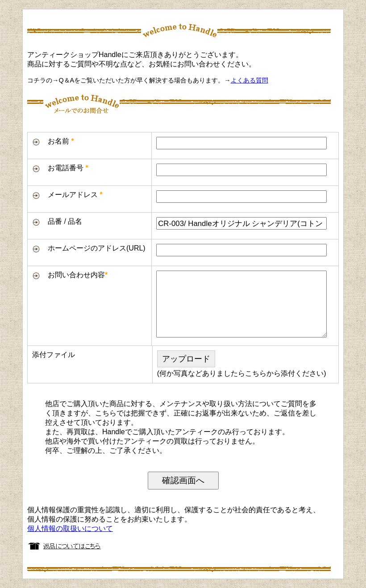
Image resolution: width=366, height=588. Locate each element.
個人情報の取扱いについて (70, 528)
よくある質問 (250, 80)
